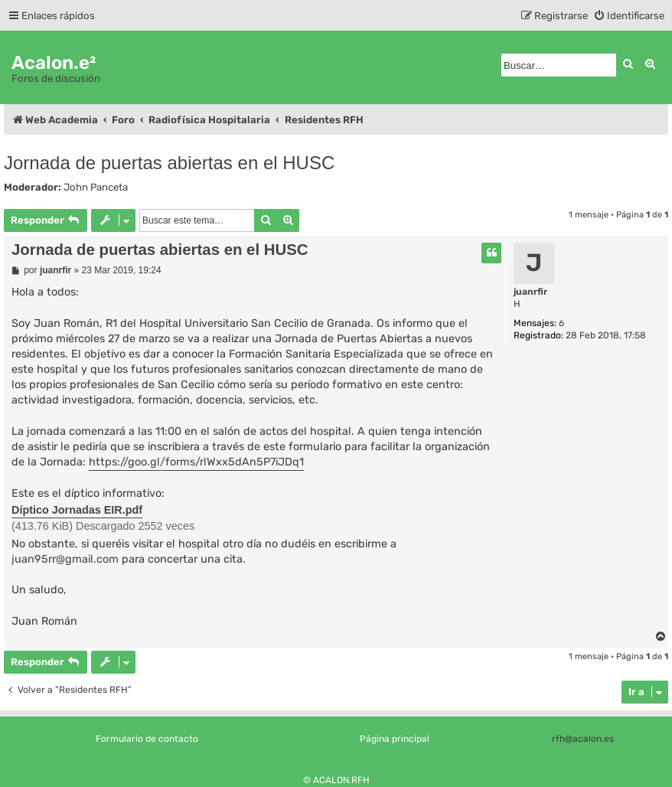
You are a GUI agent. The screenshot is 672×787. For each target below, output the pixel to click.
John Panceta (96, 187)
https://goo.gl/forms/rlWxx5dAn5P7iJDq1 (196, 462)
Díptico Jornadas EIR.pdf (77, 510)
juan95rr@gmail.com (65, 559)
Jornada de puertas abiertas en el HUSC (169, 163)
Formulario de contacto (147, 739)
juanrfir (530, 292)
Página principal (395, 739)
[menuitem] (629, 16)
